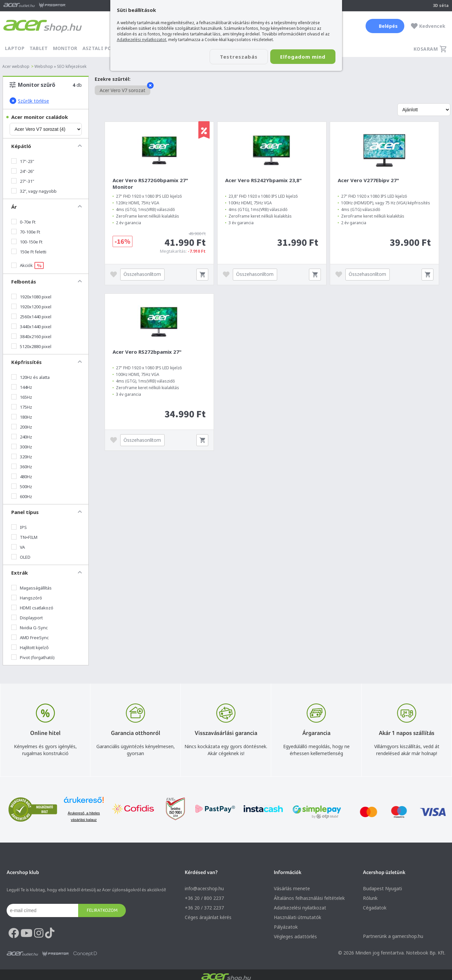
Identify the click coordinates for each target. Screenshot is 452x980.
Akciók (27, 265)
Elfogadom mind (303, 57)
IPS (19, 527)
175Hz (22, 407)
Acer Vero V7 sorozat (125, 89)
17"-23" (23, 161)
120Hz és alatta (30, 377)
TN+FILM (24, 537)
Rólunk (370, 898)
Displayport (27, 618)
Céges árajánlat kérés (208, 917)
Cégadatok (375, 908)
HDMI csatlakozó (32, 608)
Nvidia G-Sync (29, 628)
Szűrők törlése (29, 101)
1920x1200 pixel (31, 307)
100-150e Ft (27, 242)
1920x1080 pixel (31, 297)
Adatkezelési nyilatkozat (300, 908)
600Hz (22, 496)
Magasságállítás (31, 588)
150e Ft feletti (29, 252)
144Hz (22, 387)
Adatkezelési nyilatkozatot (142, 40)
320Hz (22, 457)
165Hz (22, 397)
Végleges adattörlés (295, 936)
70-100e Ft (26, 232)
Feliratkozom (102, 910)
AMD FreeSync (30, 638)
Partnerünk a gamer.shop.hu (393, 936)
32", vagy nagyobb (34, 191)
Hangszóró (27, 598)
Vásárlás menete (292, 888)
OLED (21, 557)
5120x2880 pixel (31, 346)
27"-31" (23, 181)
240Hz (22, 437)
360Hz (22, 467)
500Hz (22, 487)
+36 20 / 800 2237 (204, 898)
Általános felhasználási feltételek (309, 898)
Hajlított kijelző (30, 647)
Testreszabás (239, 57)
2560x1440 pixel (31, 317)
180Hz (22, 417)
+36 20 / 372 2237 (204, 908)
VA (18, 547)
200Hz (22, 427)
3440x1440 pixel (31, 327)
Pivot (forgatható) (33, 657)
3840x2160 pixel (31, 336)
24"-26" (23, 171)
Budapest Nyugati (382, 888)
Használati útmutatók (298, 917)
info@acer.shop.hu (204, 888)
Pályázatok (286, 927)
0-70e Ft (23, 222)
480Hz (22, 477)
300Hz (22, 447)
